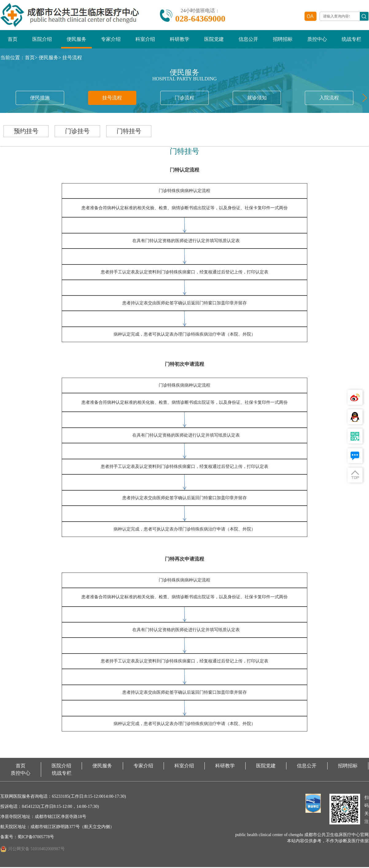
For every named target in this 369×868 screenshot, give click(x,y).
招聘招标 (283, 40)
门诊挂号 (80, 132)
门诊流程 (184, 98)
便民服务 (76, 40)
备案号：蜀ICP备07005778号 (27, 838)
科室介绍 (145, 40)
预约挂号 (27, 132)
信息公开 (248, 40)
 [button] (363, 98)
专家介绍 (111, 40)
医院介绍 (42, 40)
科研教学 (180, 40)
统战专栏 (352, 40)
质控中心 (317, 40)
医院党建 (214, 40)
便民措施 (40, 98)
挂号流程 (72, 58)
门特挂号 (132, 132)
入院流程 (329, 98)
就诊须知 (257, 98)
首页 (13, 40)
